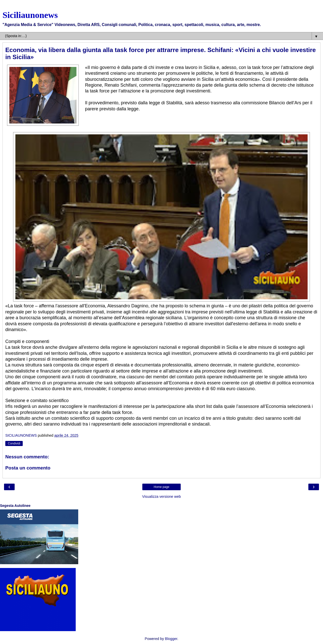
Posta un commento (28, 468)
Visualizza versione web (161, 497)
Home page (161, 487)
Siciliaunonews (30, 15)
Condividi (14, 443)
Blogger (171, 639)
